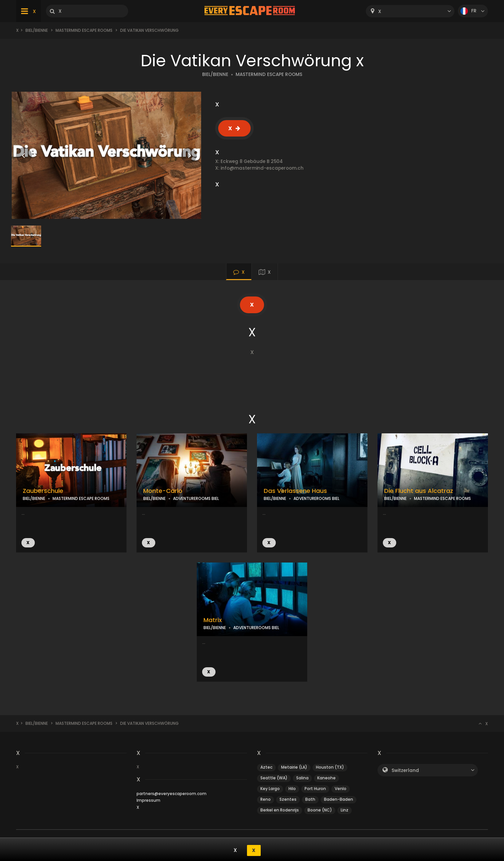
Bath (310, 799)
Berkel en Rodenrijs (280, 810)
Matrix (213, 620)
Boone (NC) (320, 810)
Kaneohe (326, 778)
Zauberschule (43, 491)
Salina (302, 778)
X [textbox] (380, 12)
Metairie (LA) (294, 767)
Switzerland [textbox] (405, 770)
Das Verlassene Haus (295, 491)
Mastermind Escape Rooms (84, 30)
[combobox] (410, 11)
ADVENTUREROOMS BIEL (196, 498)
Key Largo (270, 789)
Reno (266, 799)
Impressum (148, 800)
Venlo (341, 789)
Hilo (292, 789)
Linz (345, 810)
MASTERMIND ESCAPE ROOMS (269, 74)
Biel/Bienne (37, 30)
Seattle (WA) (274, 778)
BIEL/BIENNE (215, 74)
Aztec (266, 767)
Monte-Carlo (163, 491)
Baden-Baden (339, 799)
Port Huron (315, 789)
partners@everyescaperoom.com (172, 794)
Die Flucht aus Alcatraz (419, 491)
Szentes (288, 799)
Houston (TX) (330, 767)
